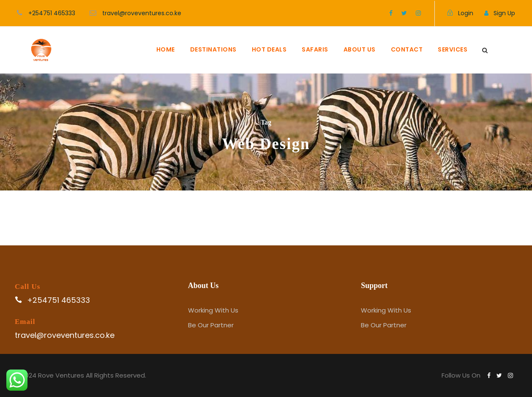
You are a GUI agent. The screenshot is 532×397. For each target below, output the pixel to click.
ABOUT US (360, 49)
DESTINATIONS (213, 49)
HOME (166, 49)
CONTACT (407, 49)
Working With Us (213, 310)
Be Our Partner (211, 325)
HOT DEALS (269, 49)
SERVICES (453, 49)
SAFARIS (315, 49)
